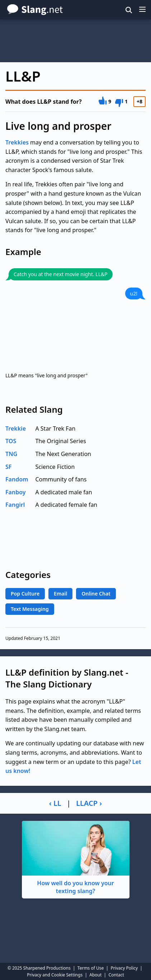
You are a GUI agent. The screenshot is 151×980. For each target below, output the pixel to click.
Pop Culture (25, 594)
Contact (116, 975)
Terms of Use (91, 968)
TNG (11, 454)
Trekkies (17, 142)
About (95, 975)
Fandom (17, 479)
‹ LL (55, 803)
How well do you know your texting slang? (76, 858)
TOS (11, 441)
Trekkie (16, 428)
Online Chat (96, 594)
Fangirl (15, 505)
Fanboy (16, 492)
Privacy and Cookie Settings (55, 975)
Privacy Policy (124, 968)
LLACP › (89, 803)
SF (8, 467)
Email (60, 594)
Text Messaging (30, 609)
